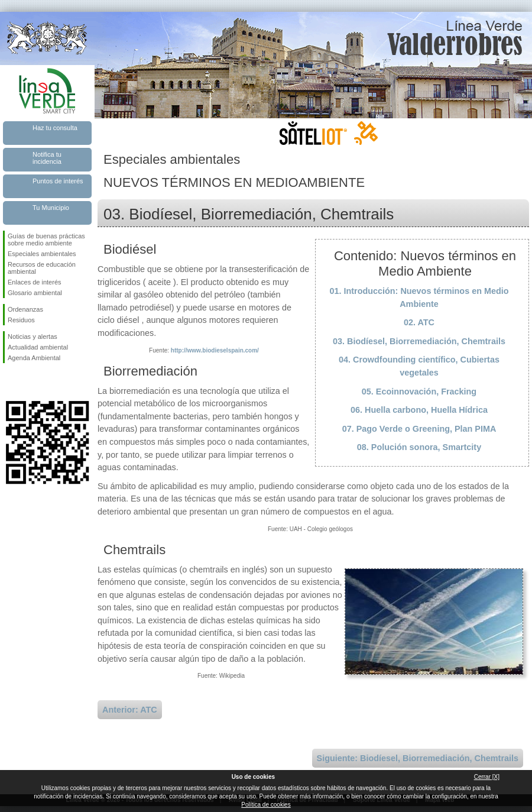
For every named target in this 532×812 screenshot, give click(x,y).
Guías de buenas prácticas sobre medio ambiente (46, 240)
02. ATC (419, 322)
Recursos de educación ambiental (42, 268)
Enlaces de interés (35, 282)
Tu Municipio (51, 208)
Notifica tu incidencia (47, 158)
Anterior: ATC (130, 710)
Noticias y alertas (33, 337)
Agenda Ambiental (34, 358)
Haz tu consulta (55, 128)
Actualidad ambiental (38, 347)
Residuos (21, 320)
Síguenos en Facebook (10, 382)
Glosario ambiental (35, 293)
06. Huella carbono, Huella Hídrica (419, 410)
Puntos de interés (58, 181)
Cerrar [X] (487, 777)
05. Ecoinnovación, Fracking (419, 392)
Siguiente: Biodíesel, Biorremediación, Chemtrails (418, 758)
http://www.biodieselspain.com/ (215, 350)
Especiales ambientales (42, 254)
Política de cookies (266, 805)
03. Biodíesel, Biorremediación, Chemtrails (419, 341)
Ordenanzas (25, 309)
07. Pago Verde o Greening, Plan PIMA (419, 429)
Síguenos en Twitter (30, 382)
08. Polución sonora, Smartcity (419, 447)
